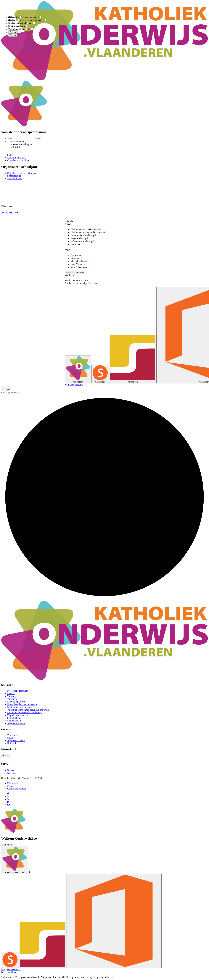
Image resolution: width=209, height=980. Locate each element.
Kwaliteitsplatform (16, 702)
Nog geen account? (74, 385)
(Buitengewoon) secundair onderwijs (90, 232)
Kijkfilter (12, 773)
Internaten (77, 244)
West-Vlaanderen (80, 267)
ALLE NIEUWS (10, 213)
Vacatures (12, 699)
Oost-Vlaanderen (80, 264)
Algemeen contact (16, 740)
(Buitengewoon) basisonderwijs (87, 229)
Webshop (12, 696)
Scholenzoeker (14, 721)
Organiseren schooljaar (18, 160)
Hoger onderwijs (80, 238)
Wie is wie (12, 735)
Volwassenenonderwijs (83, 241)
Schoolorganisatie (16, 158)
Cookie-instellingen (17, 789)
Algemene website (16, 723)
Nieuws (11, 693)
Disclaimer (13, 783)
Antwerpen (77, 255)
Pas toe (13, 35)
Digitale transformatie (18, 715)
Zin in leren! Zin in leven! (20, 707)
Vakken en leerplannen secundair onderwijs (28, 710)
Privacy (11, 786)
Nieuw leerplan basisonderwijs (22, 704)
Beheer (11, 770)
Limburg (76, 258)
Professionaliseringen (18, 691)
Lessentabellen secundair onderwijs (24, 712)
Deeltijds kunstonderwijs (84, 235)
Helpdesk (12, 743)
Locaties (11, 738)
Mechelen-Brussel (81, 261)
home (10, 155)
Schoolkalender (15, 718)
